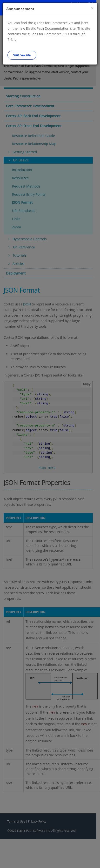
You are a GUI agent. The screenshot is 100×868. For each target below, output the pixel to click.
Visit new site (22, 55)
